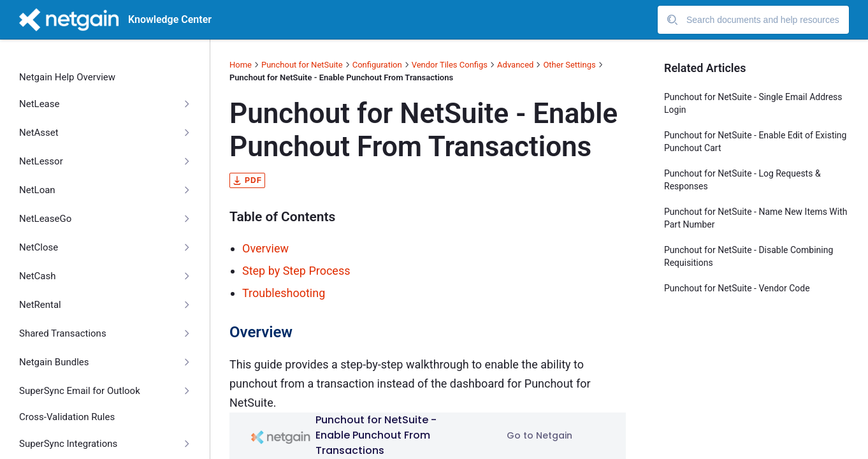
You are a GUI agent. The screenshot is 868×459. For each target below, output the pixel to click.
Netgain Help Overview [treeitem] (67, 77)
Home (241, 65)
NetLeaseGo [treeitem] (45, 219)
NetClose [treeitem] (39, 247)
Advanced (515, 65)
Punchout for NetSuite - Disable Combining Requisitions (749, 256)
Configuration (377, 65)
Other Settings (569, 65)
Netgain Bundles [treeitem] (54, 362)
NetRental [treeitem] (40, 305)
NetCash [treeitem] (38, 276)
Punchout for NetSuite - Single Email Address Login (753, 103)
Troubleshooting (284, 293)
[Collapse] (186, 104)
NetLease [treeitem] (39, 104)
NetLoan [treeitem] (37, 190)
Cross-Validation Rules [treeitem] (67, 417)
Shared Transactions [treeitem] (63, 333)
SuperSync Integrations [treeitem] (68, 444)
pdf (247, 180)
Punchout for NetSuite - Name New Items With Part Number (756, 218)
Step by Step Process (296, 271)
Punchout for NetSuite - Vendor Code (737, 288)
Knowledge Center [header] (170, 20)
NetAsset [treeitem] (39, 133)
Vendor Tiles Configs (450, 65)
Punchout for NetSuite (302, 65)
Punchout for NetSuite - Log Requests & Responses (742, 180)
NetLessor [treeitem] (41, 161)
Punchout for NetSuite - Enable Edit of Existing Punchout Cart (755, 142)
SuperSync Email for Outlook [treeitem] (80, 391)
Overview (265, 248)
